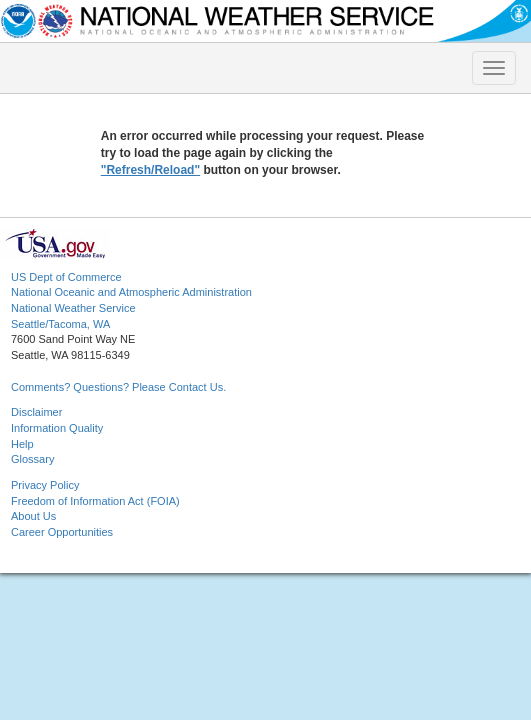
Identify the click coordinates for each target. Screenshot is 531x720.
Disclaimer (36, 412)
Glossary (32, 459)
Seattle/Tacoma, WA (60, 324)
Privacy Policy (45, 485)
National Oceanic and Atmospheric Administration (131, 292)
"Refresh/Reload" (150, 170)
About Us (33, 516)
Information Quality (57, 428)
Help (22, 444)
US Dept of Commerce (66, 277)
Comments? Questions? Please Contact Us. (118, 387)
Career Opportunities (62, 532)
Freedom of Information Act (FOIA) (95, 501)
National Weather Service (73, 308)
